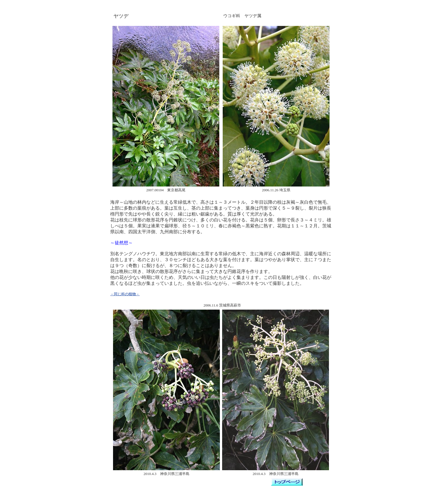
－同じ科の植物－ (125, 294)
